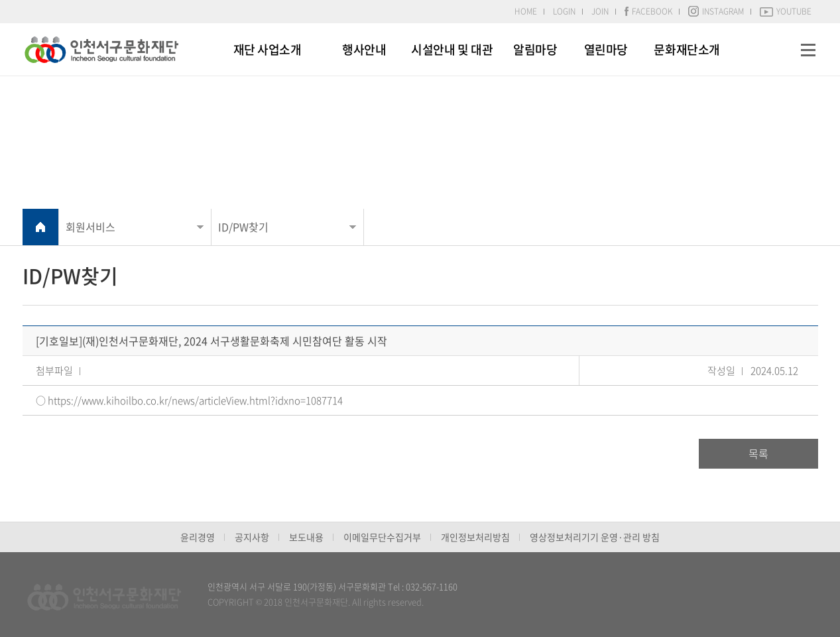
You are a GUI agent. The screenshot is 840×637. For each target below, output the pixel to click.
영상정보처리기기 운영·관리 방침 (595, 537)
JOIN (600, 11)
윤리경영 (198, 537)
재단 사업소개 (268, 49)
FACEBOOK (648, 11)
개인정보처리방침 (475, 537)
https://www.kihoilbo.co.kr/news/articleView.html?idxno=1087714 (195, 400)
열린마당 (606, 49)
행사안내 (364, 49)
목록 (758, 453)
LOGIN (564, 11)
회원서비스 (90, 227)
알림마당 (535, 49)
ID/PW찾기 (243, 227)
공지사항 (252, 537)
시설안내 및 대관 (452, 49)
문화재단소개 (687, 49)
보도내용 (306, 537)
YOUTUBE (786, 11)
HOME (526, 11)
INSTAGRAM (716, 11)
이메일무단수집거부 (382, 537)
